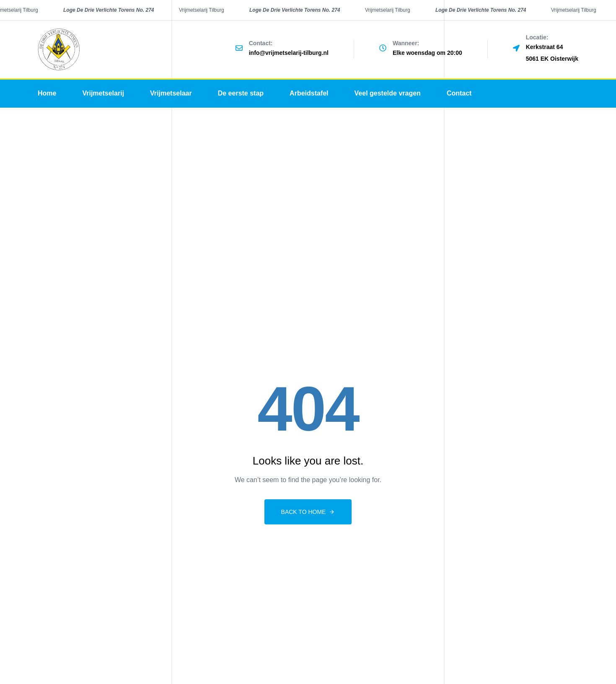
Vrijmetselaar (171, 93)
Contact (459, 93)
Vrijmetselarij (103, 93)
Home (47, 93)
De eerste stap (241, 93)
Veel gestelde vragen (388, 93)
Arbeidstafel (309, 93)
